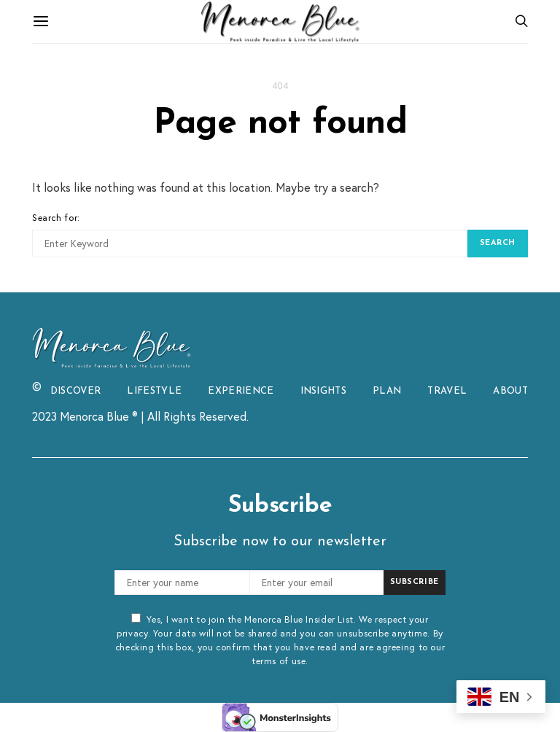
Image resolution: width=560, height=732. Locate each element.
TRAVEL (447, 391)
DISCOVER (76, 391)
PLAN (387, 391)
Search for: (56, 217)
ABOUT (510, 391)
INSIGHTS (324, 391)
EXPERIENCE (241, 391)
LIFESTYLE (154, 391)
